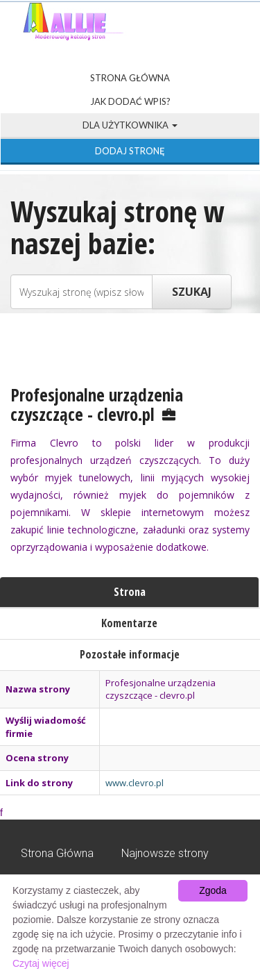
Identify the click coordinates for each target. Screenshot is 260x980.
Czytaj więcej (41, 963)
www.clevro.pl (135, 783)
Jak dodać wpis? (130, 101)
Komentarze (129, 623)
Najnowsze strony (165, 853)
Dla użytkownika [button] (130, 125)
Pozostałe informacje (130, 654)
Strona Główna (130, 78)
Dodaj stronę (130, 151)
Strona (130, 592)
